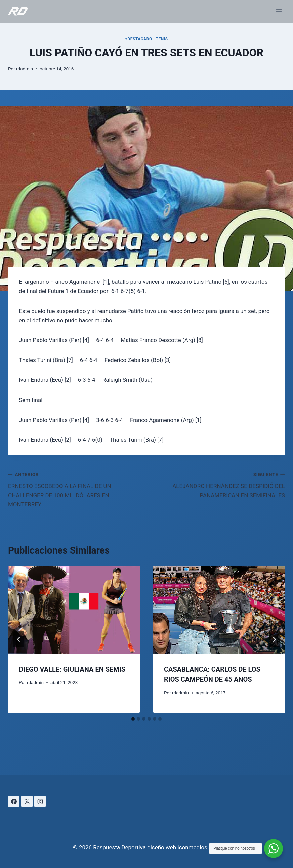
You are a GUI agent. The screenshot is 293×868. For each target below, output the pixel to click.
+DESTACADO (139, 39)
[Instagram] (40, 801)
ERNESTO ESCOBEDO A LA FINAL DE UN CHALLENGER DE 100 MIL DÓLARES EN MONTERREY (74, 489)
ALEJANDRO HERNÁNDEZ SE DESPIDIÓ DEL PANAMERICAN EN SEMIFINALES (219, 484)
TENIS (162, 39)
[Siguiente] (274, 639)
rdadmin (25, 69)
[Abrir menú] (279, 11)
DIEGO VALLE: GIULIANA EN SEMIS (72, 669)
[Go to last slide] (19, 639)
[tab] (133, 719)
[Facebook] (14, 801)
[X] (27, 801)
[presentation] (74, 610)
